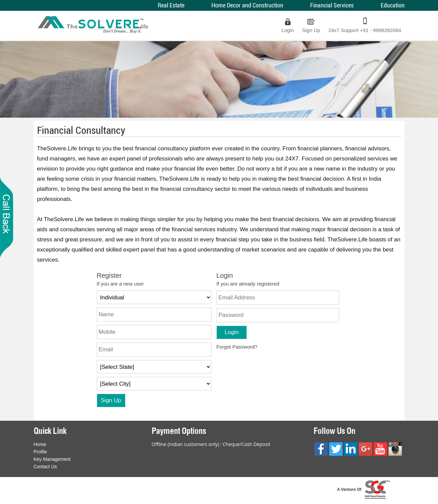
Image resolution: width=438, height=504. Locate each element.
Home (40, 444)
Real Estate (171, 5)
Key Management (52, 459)
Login (288, 30)
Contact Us (45, 467)
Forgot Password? (237, 347)
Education (393, 5)
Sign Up (311, 30)
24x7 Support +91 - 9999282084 (365, 30)
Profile (40, 452)
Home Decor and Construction (247, 5)
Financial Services (332, 5)
